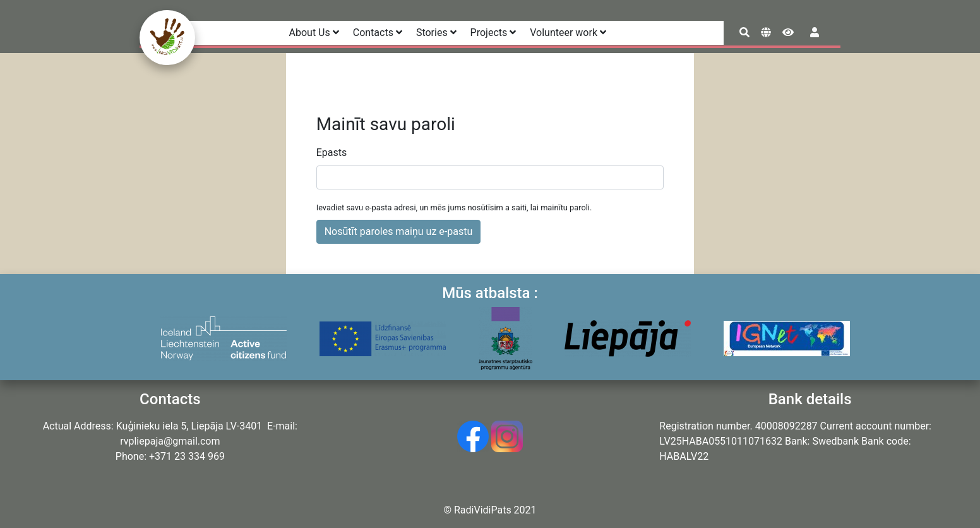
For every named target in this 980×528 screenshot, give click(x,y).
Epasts (332, 153)
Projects (493, 33)
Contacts (378, 33)
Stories (436, 33)
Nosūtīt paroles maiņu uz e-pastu (399, 231)
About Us (314, 33)
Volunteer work (568, 33)
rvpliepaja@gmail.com (170, 441)
